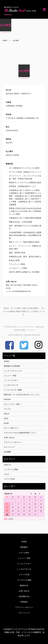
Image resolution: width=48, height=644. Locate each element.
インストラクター (11, 380)
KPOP (6, 423)
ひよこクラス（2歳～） (13, 404)
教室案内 (24, 547)
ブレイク (7, 409)
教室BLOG (24, 586)
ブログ (7, 474)
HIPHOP (7, 399)
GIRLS (7, 414)
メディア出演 (9, 479)
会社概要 (7, 452)
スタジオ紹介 (24, 553)
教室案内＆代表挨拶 (12, 366)
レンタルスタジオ (11, 385)
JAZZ (6, 418)
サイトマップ (9, 447)
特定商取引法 (24, 596)
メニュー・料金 (10, 376)
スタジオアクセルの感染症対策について (20, 433)
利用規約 (24, 602)
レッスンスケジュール (13, 371)
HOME (5, 41)
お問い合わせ (9, 438)
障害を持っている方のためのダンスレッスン (22, 395)
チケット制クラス (11, 428)
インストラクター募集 (13, 390)
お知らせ (7, 465)
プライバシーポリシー (13, 442)
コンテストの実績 (11, 469)
